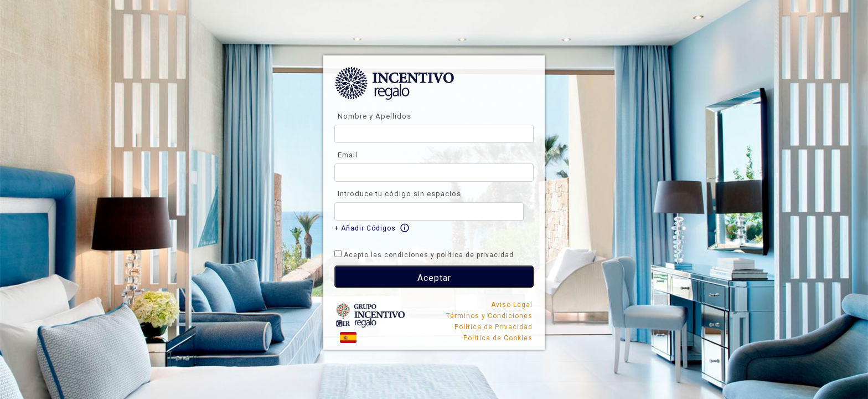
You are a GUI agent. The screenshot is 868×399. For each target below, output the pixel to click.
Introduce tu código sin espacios (399, 194)
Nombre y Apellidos (374, 116)
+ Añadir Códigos (365, 228)
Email (348, 155)
